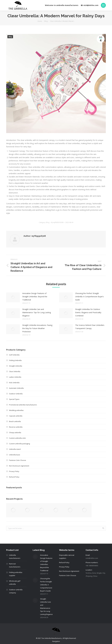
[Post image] (13, 297)
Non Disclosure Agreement (19, 466)
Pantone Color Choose (18, 460)
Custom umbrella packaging (19, 444)
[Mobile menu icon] (103, 5)
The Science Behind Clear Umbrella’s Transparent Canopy (90, 327)
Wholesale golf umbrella (15, 583)
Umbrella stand (15, 449)
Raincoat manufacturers (15, 565)
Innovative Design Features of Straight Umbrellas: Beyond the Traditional (35, 297)
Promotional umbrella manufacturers (23, 405)
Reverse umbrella (16, 427)
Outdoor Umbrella (16, 394)
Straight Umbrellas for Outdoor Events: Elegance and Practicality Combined (88, 312)
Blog (46, 21)
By (57, 222)
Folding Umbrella (15, 360)
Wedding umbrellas (16, 410)
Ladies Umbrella (15, 377)
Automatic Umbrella (16, 388)
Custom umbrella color (17, 438)
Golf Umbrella (14, 355)
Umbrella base (15, 455)
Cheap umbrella (15, 432)
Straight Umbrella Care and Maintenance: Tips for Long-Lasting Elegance (37, 312)
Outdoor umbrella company (16, 591)
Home (40, 21)
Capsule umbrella (16, 416)
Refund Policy (14, 477)
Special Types (14, 399)
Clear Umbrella (15, 371)
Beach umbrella (15, 421)
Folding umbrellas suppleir (16, 574)
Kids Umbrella (14, 383)
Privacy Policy (14, 471)
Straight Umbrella (16, 366)
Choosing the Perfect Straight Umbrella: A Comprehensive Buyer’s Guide (89, 297)
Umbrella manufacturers (15, 557)
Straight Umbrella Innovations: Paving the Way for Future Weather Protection (37, 328)
